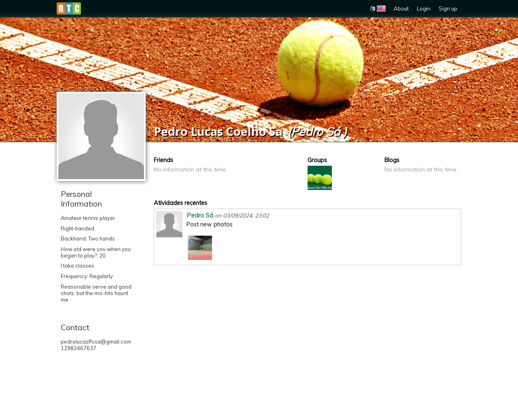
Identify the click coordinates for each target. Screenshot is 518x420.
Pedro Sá (200, 215)
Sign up (448, 8)
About (401, 8)
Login (424, 8)
